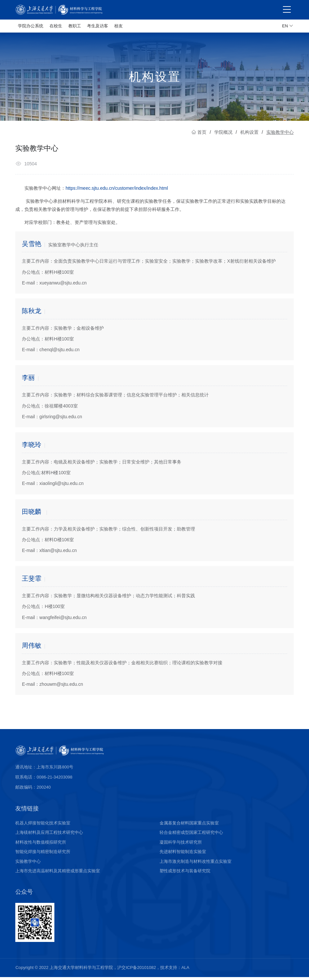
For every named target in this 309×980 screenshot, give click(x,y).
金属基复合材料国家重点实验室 (189, 826)
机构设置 (249, 135)
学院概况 (223, 135)
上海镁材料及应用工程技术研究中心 (49, 835)
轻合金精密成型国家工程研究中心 (191, 835)
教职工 (75, 26)
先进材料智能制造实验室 (183, 855)
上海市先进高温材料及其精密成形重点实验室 (58, 874)
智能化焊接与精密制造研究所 (43, 855)
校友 (119, 26)
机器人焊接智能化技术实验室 (43, 826)
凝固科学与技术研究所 (181, 845)
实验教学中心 (28, 864)
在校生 (56, 26)
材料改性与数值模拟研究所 (41, 845)
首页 (199, 135)
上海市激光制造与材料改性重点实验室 (196, 864)
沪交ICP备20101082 (137, 970)
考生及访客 (98, 26)
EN (288, 26)
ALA (185, 970)
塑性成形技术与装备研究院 (185, 874)
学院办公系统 (31, 26)
